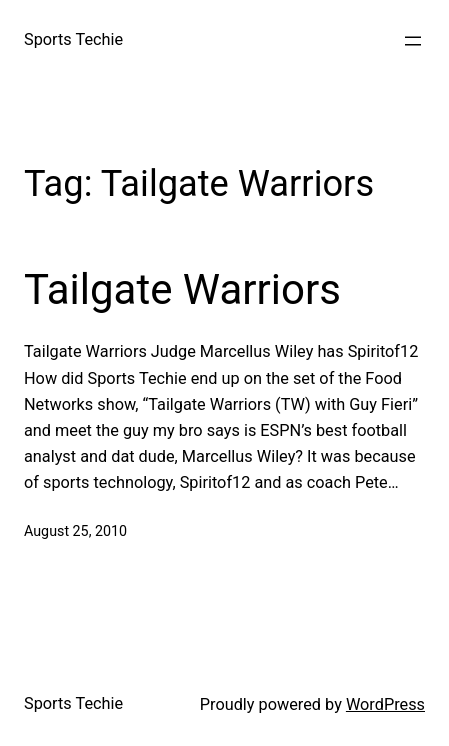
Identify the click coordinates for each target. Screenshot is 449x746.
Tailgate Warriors (182, 289)
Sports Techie (73, 39)
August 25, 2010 (75, 531)
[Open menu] (413, 41)
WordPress (385, 704)
